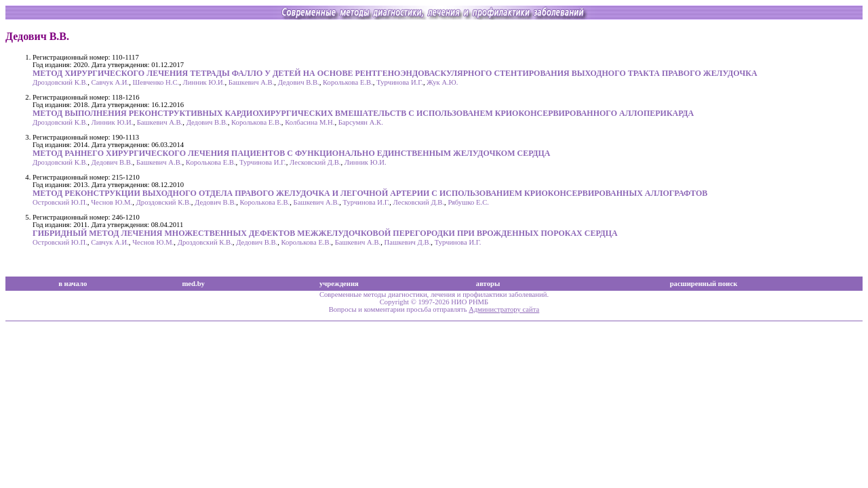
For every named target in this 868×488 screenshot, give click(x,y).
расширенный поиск (704, 284)
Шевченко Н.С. (156, 82)
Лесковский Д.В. (315, 162)
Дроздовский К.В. (60, 82)
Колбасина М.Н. (310, 122)
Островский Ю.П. (60, 202)
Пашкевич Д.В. (408, 242)
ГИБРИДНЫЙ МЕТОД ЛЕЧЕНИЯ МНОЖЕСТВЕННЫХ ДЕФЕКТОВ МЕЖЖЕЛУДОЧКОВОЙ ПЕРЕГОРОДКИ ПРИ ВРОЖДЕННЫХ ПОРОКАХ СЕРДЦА (325, 233)
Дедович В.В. (299, 82)
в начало (73, 284)
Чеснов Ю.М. (112, 202)
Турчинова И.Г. (400, 82)
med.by (193, 284)
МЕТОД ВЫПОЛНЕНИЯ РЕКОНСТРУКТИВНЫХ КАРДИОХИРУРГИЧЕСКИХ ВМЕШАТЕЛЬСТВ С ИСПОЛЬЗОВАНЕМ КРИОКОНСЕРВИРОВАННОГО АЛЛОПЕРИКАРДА (363, 113)
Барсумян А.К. (361, 122)
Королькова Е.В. (348, 82)
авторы (488, 284)
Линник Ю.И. (204, 82)
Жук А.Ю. (442, 82)
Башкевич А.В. (252, 82)
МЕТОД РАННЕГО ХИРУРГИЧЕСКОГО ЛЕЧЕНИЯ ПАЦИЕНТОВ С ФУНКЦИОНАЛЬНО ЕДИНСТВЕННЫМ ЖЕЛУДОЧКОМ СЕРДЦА (291, 153)
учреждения (339, 284)
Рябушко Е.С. (468, 202)
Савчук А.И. (111, 82)
